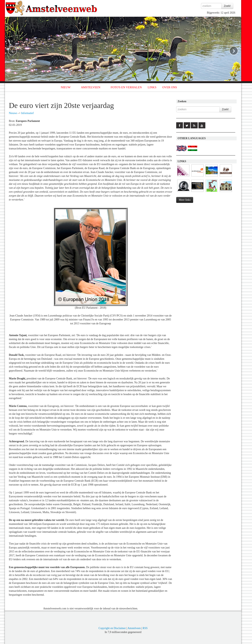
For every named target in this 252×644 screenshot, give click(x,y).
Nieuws (13, 113)
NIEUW (66, 87)
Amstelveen (134, 628)
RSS (145, 628)
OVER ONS (170, 87)
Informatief (27, 113)
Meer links (185, 200)
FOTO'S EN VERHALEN (126, 87)
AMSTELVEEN (91, 87)
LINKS (152, 87)
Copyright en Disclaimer (112, 628)
